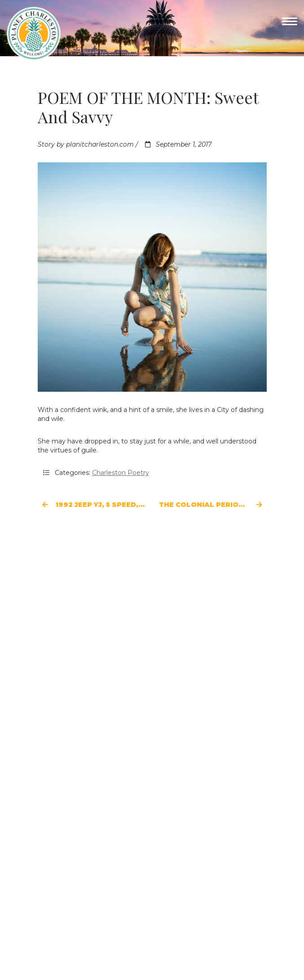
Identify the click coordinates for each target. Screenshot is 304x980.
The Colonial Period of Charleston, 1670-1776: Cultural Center (213, 505)
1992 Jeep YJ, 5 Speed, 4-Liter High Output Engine (94, 505)
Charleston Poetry (121, 473)
